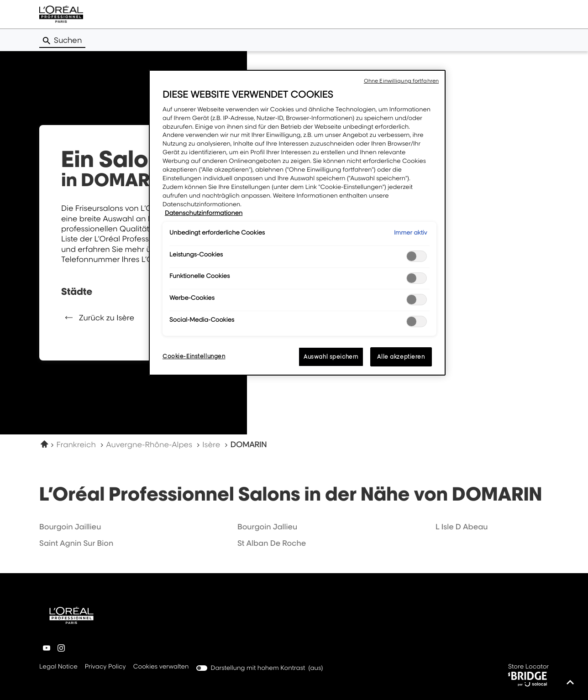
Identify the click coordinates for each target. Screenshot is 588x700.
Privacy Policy (105, 667)
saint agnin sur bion (76, 543)
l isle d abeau (462, 527)
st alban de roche (272, 543)
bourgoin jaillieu (70, 527)
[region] (297, 222)
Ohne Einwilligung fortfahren (401, 81)
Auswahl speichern (331, 357)
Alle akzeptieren (401, 357)
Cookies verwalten (161, 667)
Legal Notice (58, 667)
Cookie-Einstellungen (194, 356)
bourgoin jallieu (267, 527)
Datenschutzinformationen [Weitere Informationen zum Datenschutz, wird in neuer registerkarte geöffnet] (204, 213)
